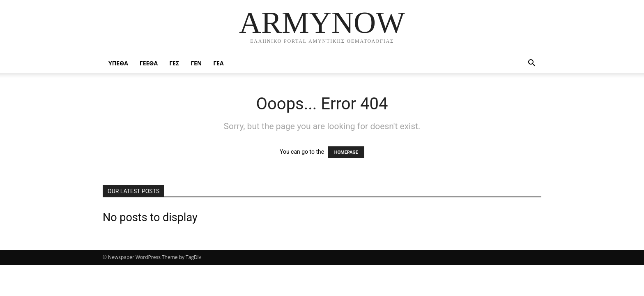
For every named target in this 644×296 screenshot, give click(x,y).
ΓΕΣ (174, 63)
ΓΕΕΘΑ (149, 63)
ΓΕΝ (196, 63)
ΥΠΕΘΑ (118, 63)
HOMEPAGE (346, 152)
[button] (531, 64)
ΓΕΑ (218, 63)
